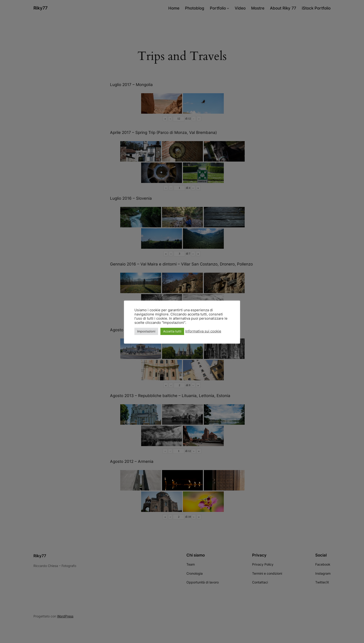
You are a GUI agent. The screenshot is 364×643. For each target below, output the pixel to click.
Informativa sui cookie (203, 331)
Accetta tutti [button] (172, 331)
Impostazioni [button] (146, 331)
